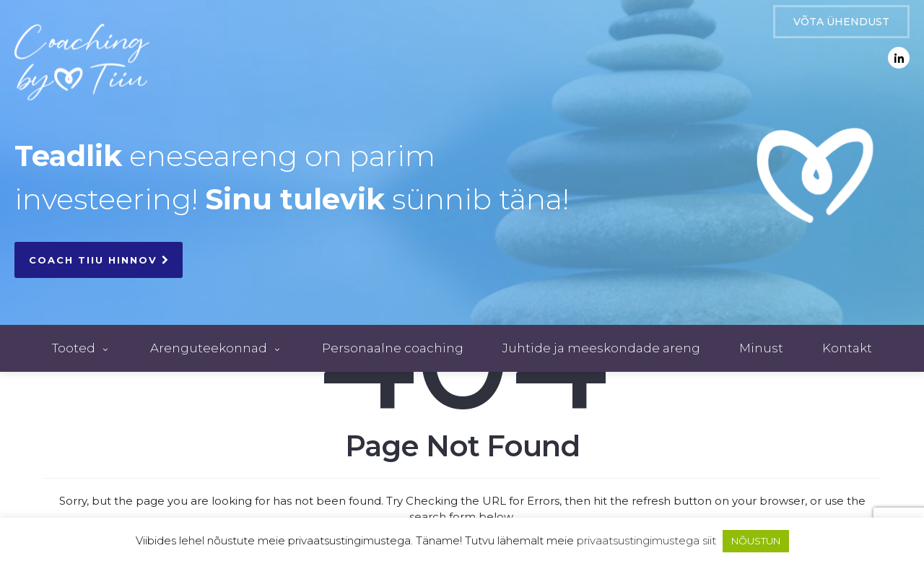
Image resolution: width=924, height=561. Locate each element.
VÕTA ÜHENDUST (841, 22)
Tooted (82, 348)
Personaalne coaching (393, 348)
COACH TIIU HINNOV (99, 260)
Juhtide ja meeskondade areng (601, 348)
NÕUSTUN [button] (756, 541)
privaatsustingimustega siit (646, 540)
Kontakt (847, 348)
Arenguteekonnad (217, 348)
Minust (761, 348)
